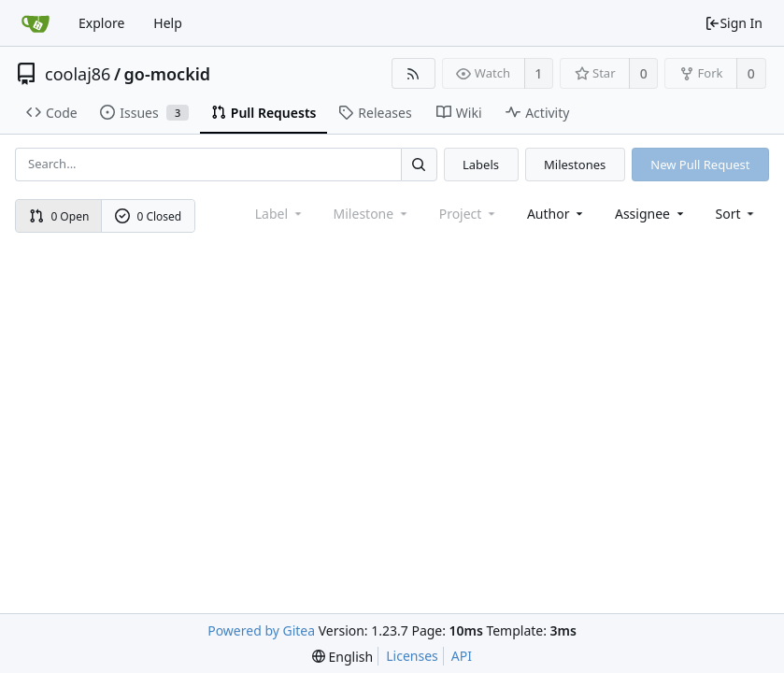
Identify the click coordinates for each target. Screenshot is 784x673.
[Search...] (419, 164)
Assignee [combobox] (651, 214)
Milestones (575, 165)
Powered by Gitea (261, 630)
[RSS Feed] (413, 73)
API (462, 656)
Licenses (412, 656)
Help (168, 23)
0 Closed (149, 216)
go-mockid (168, 74)
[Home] (36, 23)
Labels (481, 165)
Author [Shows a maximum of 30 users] (556, 214)
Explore (101, 23)
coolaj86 (78, 74)
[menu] (737, 214)
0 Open (59, 216)
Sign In (734, 23)
